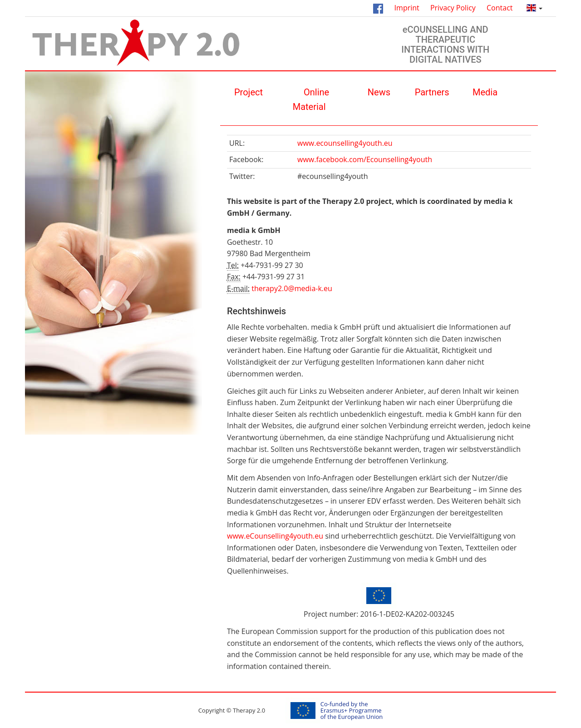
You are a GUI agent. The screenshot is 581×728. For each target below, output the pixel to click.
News (379, 92)
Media (485, 92)
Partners (432, 92)
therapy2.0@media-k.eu (292, 288)
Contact (500, 8)
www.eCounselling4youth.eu (275, 536)
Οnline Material (311, 99)
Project (249, 92)
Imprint (407, 8)
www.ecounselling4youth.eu (345, 143)
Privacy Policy (453, 8)
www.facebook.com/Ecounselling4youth (365, 159)
